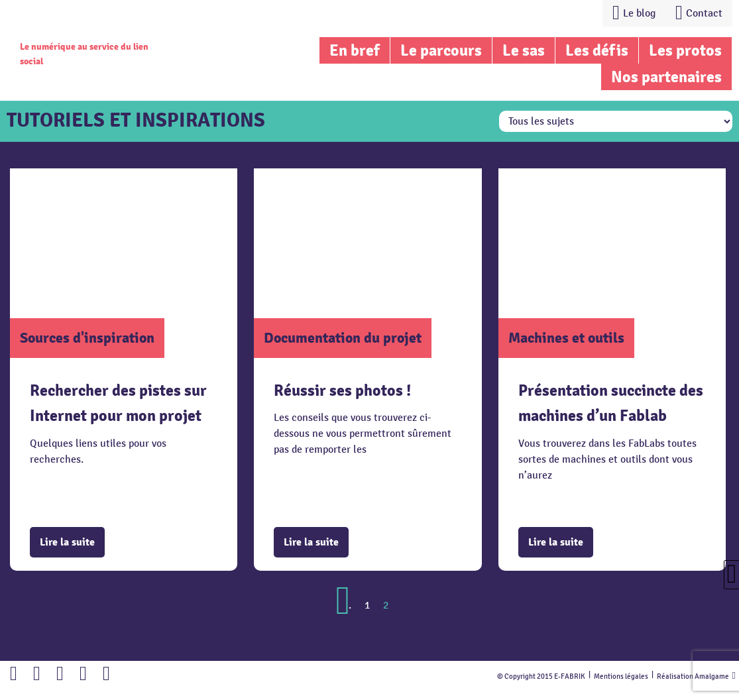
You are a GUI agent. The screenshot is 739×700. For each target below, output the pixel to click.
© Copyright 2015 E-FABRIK (541, 676)
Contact (704, 13)
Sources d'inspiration (87, 338)
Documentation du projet (343, 338)
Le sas (524, 50)
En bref (355, 50)
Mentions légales (621, 676)
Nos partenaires (666, 77)
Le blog (639, 13)
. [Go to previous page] (350, 605)
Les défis (597, 50)
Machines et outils (566, 338)
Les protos (685, 50)
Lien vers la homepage (94, 23)
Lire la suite (67, 542)
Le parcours (441, 50)
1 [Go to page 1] (367, 605)
